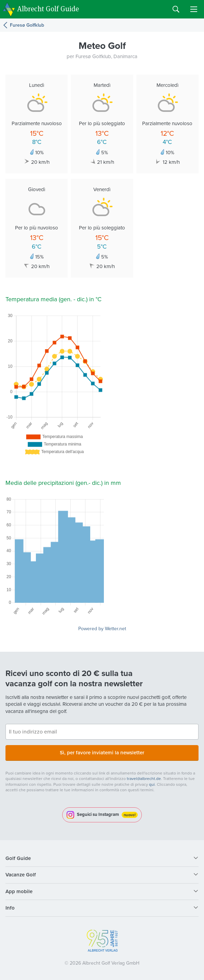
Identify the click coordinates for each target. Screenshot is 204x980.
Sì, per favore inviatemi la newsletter (102, 753)
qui (152, 784)
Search (176, 9)
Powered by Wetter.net (102, 629)
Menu (194, 9)
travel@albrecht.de (144, 779)
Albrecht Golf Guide (48, 9)
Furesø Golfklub (27, 25)
